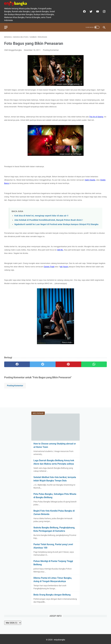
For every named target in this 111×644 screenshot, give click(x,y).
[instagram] (104, 11)
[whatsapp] (94, 364)
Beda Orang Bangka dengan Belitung (52, 595)
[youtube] (97, 11)
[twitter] (91, 11)
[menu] (6, 27)
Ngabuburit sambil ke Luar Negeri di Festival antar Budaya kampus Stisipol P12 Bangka (56, 224)
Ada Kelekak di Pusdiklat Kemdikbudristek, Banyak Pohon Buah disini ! (49, 220)
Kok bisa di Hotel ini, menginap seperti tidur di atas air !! (41, 216)
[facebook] (84, 11)
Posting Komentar (51, 50)
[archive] (13, 623)
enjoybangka (59, 640)
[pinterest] (68, 364)
